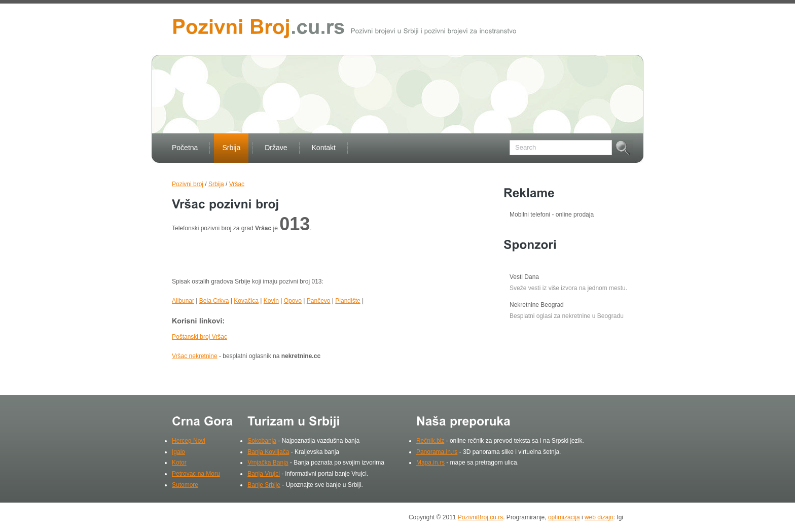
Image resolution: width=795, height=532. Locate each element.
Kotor (179, 463)
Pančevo (319, 301)
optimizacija (564, 517)
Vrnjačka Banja (268, 463)
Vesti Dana (524, 277)
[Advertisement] (291, 257)
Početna (185, 148)
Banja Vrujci (264, 474)
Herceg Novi (189, 441)
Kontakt (324, 148)
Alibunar (183, 301)
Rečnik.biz (430, 441)
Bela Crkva (214, 301)
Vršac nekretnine (195, 356)
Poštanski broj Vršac (200, 337)
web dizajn (599, 517)
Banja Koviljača (268, 452)
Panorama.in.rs (437, 452)
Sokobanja (262, 441)
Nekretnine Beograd (537, 305)
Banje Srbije (264, 485)
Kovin (271, 301)
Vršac (237, 184)
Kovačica (246, 301)
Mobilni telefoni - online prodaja (552, 215)
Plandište (348, 301)
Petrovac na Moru (196, 474)
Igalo (178, 452)
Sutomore (185, 485)
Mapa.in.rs (430, 463)
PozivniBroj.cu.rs (480, 517)
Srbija (231, 148)
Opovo (293, 301)
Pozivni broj (188, 184)
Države (276, 148)
